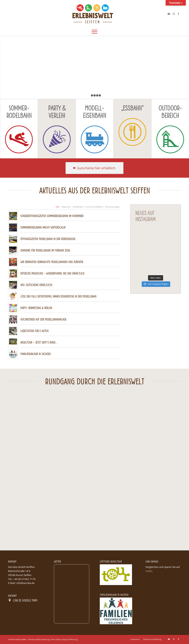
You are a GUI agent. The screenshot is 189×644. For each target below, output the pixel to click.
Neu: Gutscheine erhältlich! (36, 285)
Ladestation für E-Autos (34, 331)
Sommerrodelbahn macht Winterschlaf (43, 227)
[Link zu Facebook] (178, 14)
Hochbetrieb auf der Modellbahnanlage (43, 319)
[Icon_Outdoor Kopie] (170, 139)
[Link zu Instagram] (174, 14)
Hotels (149, 571)
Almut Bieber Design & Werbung (64, 639)
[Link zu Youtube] (169, 14)
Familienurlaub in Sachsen (36, 354)
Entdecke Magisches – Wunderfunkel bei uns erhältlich (52, 273)
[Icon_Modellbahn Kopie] (95, 139)
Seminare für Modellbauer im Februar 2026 (45, 250)
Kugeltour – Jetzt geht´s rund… (39, 342)
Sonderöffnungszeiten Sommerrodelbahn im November (52, 216)
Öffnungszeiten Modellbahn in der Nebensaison (48, 239)
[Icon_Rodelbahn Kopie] (19, 139)
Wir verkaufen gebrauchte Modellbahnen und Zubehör (52, 262)
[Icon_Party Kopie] (57, 139)
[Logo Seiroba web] (94, 14)
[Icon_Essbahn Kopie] (132, 132)
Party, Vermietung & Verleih (36, 308)
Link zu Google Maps (25, 600)
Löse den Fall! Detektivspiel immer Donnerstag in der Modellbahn (58, 296)
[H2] (94, 168)
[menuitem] (94, 32)
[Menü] (94, 32)
